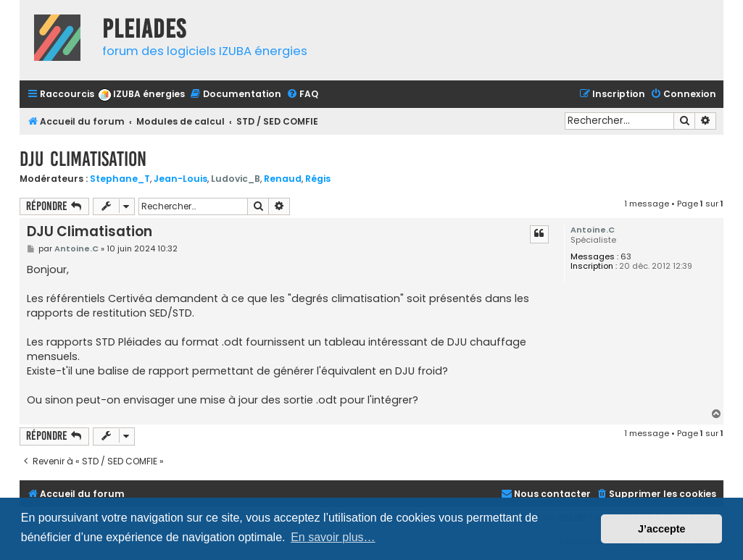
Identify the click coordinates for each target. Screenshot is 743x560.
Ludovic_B (236, 179)
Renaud (283, 179)
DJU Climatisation (83, 159)
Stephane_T (120, 179)
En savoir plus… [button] (333, 537)
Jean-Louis (180, 179)
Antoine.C (593, 230)
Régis (318, 179)
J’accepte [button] (662, 529)
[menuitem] (141, 95)
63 (626, 257)
